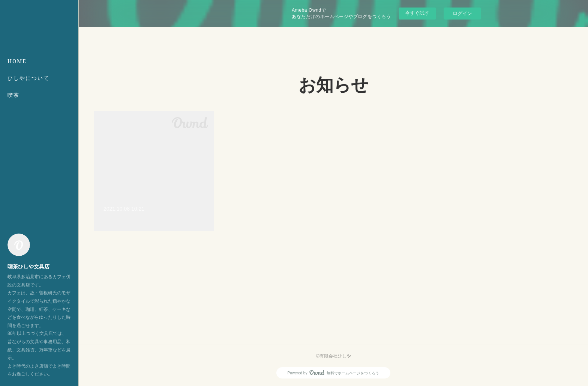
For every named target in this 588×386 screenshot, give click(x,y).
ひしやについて (28, 78)
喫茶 (13, 95)
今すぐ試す (417, 13)
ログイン (462, 13)
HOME (17, 61)
